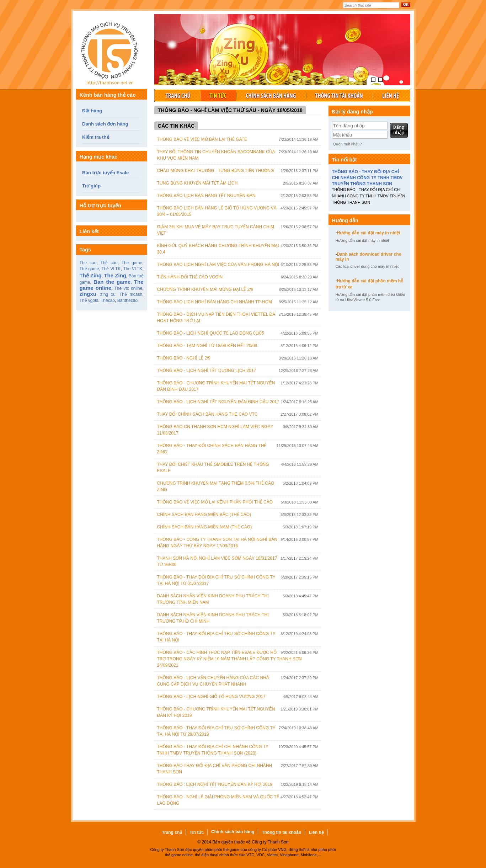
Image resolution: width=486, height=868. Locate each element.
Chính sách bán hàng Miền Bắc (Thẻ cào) (204, 515)
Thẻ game (89, 269)
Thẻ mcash (131, 294)
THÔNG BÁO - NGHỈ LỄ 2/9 (184, 358)
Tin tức (218, 95)
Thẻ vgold (89, 300)
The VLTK (133, 269)
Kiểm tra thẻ (96, 137)
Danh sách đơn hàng (105, 124)
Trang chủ (177, 95)
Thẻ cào (109, 263)
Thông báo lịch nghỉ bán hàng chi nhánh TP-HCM (215, 302)
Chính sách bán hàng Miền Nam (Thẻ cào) (205, 527)
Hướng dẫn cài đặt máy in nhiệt (368, 233)
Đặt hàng (92, 111)
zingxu (88, 294)
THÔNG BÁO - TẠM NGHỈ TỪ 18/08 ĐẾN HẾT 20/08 (207, 346)
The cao (88, 263)
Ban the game (112, 282)
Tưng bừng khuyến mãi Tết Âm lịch (197, 183)
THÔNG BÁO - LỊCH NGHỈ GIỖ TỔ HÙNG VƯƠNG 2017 (211, 697)
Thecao (108, 300)
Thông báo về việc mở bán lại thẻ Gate (202, 139)
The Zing (115, 275)
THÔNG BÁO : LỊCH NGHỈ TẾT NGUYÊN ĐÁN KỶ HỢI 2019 (215, 784)
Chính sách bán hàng (271, 95)
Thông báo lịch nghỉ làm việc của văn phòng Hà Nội (218, 265)
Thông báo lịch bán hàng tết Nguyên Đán (206, 196)
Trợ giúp (91, 186)
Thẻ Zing (91, 275)
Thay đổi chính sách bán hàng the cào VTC (207, 414)
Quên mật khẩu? (348, 144)
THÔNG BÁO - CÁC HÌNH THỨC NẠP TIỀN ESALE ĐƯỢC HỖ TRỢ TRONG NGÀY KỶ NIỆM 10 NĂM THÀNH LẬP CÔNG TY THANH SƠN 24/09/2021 (229, 659)
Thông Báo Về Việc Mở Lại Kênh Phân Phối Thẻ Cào (215, 502)
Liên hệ (391, 95)
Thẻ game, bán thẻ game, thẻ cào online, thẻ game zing (112, 55)
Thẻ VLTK (111, 269)
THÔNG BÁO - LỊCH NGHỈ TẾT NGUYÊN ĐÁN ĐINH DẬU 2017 (218, 402)
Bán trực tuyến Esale (105, 173)
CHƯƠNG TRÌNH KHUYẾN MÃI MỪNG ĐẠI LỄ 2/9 (205, 289)
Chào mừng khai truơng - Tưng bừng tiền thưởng (216, 171)
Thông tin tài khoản (339, 95)
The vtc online (128, 288)
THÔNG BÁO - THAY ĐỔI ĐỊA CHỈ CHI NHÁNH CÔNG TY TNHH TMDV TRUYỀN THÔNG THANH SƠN (367, 178)
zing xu (108, 294)
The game (132, 263)
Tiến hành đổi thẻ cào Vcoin (190, 277)
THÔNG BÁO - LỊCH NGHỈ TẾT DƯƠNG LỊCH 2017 (207, 371)
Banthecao (127, 300)
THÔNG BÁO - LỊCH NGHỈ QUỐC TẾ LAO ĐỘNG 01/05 (211, 333)
